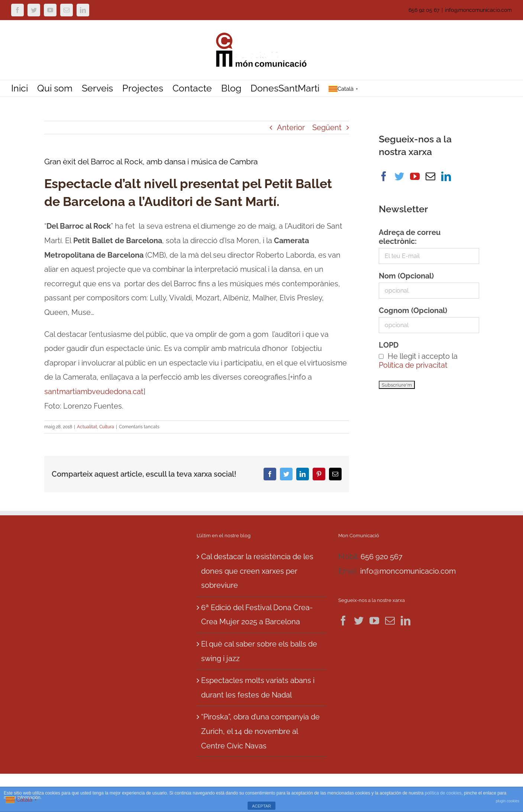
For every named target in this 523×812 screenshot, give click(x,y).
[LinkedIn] (446, 176)
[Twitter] (399, 176)
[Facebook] (384, 176)
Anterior (291, 128)
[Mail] (430, 176)
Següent (327, 128)
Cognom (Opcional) (413, 310)
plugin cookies (508, 801)
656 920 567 (382, 557)
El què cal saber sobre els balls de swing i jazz (259, 651)
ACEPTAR (261, 806)
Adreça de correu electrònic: (410, 237)
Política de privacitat (413, 365)
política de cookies (443, 793)
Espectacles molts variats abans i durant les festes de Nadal (258, 688)
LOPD (389, 345)
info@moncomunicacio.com (478, 10)
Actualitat (87, 427)
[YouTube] (415, 176)
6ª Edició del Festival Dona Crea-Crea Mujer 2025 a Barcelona (257, 615)
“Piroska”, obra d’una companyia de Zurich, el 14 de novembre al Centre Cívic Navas (260, 731)
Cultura (107, 427)
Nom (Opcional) (406, 276)
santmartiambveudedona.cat (94, 391)
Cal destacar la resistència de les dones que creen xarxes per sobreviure (257, 571)
